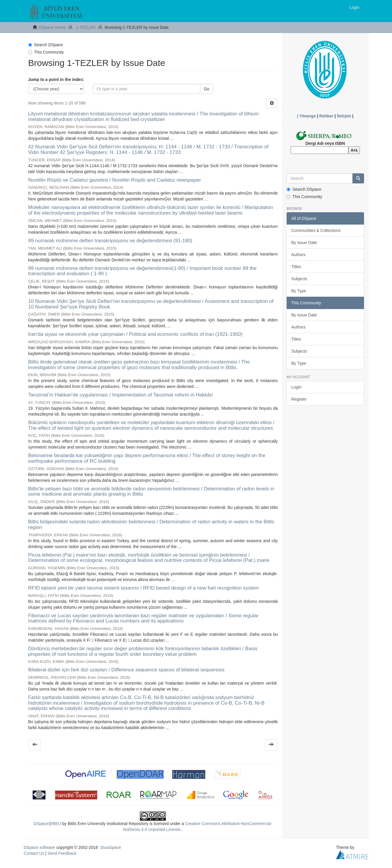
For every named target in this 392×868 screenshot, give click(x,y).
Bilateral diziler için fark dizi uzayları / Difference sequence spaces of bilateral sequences (126, 670)
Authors (298, 255)
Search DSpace (46, 45)
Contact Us (34, 853)
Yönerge (307, 116)
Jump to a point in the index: (56, 79)
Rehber (326, 116)
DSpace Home (52, 27)
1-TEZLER (86, 27)
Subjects (299, 279)
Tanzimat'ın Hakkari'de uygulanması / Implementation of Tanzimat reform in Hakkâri (121, 395)
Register (299, 399)
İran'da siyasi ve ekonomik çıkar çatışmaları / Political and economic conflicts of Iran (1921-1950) (135, 334)
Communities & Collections (316, 230)
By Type (299, 291)
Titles (296, 267)
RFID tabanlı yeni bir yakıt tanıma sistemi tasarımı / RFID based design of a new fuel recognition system (144, 588)
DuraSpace (111, 847)
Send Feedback (62, 853)
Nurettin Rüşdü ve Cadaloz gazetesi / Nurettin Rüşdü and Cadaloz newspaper (115, 180)
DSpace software (40, 847)
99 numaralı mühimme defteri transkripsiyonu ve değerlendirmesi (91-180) (110, 241)
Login (296, 387)
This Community (46, 52)
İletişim (344, 116)
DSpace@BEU (48, 824)
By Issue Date (304, 243)
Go (207, 89)
